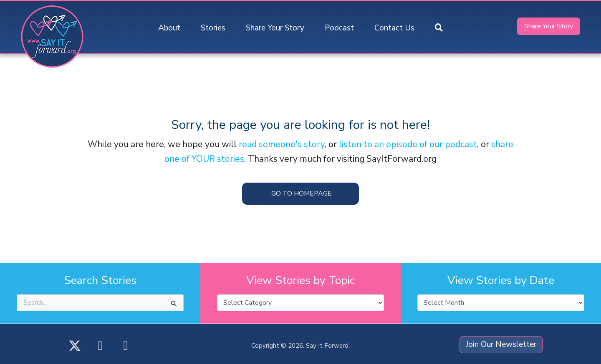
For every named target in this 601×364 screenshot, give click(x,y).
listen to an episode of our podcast (408, 144)
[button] (439, 28)
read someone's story (282, 144)
